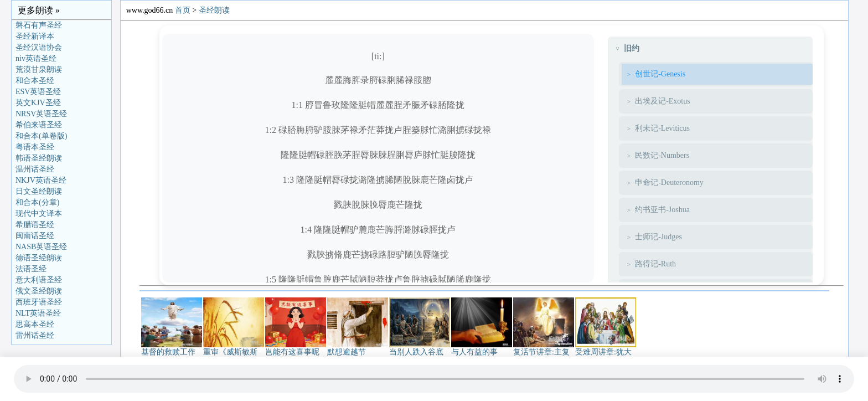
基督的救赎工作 (172, 348)
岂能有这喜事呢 (296, 348)
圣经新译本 (35, 36)
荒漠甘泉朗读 (39, 70)
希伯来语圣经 (39, 125)
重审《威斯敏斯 (234, 348)
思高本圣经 (35, 324)
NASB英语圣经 (41, 247)
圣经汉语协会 (39, 47)
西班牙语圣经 (39, 302)
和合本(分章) (37, 202)
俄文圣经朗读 (39, 291)
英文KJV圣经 (38, 103)
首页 (183, 10)
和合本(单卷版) (41, 136)
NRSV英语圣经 (41, 114)
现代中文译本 (39, 214)
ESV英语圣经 (38, 92)
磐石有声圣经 (39, 25)
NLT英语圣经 (38, 313)
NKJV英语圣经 (41, 180)
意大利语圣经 (39, 280)
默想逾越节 (358, 348)
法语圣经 (31, 269)
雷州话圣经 (35, 335)
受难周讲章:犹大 (606, 348)
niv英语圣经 (36, 58)
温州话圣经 (35, 169)
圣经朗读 (214, 10)
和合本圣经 (35, 81)
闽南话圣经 (35, 236)
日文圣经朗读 (39, 191)
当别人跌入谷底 (420, 348)
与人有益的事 (482, 348)
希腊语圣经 (35, 225)
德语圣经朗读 (39, 258)
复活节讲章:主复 (544, 348)
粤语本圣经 (35, 147)
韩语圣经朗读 (39, 158)
